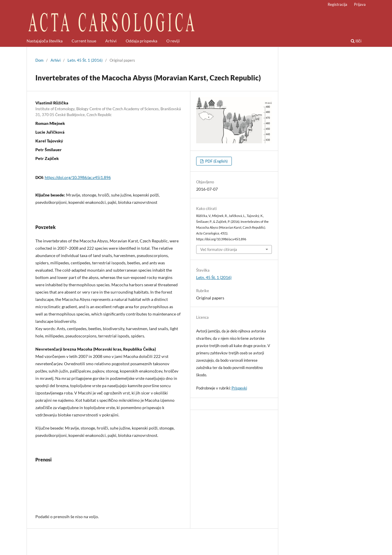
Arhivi (111, 41)
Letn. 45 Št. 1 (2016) (85, 60)
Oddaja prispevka (141, 41)
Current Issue (84, 41)
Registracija (337, 4)
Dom (39, 60)
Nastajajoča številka (45, 41)
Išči (356, 41)
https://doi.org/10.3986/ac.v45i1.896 (78, 177)
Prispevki (239, 388)
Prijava (360, 4)
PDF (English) (216, 161)
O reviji (173, 41)
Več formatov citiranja (219, 249)
